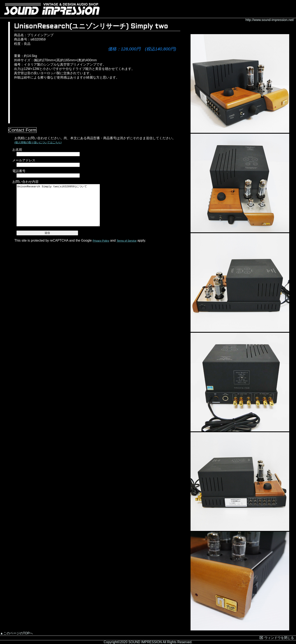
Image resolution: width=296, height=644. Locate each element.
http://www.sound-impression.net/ (270, 20)
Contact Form (22, 130)
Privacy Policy (101, 241)
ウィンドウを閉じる (277, 638)
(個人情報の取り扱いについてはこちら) (38, 142)
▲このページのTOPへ (16, 633)
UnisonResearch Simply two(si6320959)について (58, 205)
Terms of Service (127, 241)
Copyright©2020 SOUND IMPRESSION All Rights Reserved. (148, 642)
